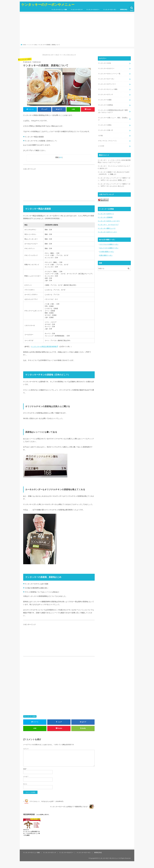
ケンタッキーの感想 (105, 99)
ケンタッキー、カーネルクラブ (108, 224)
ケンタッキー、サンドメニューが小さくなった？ (114, 166)
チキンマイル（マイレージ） (108, 140)
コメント (26, 749)
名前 (25, 769)
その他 (100, 135)
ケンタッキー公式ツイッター (107, 231)
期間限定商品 (124, 10)
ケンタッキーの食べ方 (106, 130)
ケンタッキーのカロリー (93, 10)
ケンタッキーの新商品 (106, 105)
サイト (25, 784)
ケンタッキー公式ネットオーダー (109, 220)
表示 (61, 157)
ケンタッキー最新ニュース (107, 228)
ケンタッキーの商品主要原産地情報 (44, 346)
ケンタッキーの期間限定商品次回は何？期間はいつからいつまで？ (113, 111)
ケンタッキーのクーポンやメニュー (48, 4)
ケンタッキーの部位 (31, 716)
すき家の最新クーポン (107, 251)
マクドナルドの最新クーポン (109, 244)
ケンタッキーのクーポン (110, 10)
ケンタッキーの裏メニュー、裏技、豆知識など (113, 118)
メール (26, 777)
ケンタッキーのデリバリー (107, 84)
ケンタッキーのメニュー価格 (59, 10)
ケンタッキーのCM (104, 63)
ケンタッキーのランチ (77, 10)
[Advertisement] (77, 29)
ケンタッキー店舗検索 (105, 217)
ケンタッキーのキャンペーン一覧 (109, 74)
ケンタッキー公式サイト (106, 213)
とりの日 (101, 145)
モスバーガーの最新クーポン (109, 247)
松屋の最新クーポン (106, 254)
